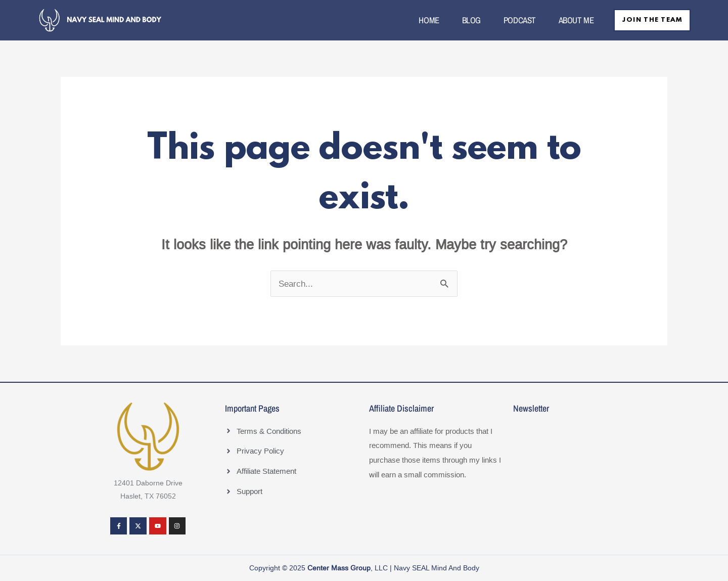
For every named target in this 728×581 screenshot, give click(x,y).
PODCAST (515, 20)
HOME (424, 20)
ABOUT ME (571, 20)
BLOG (466, 20)
